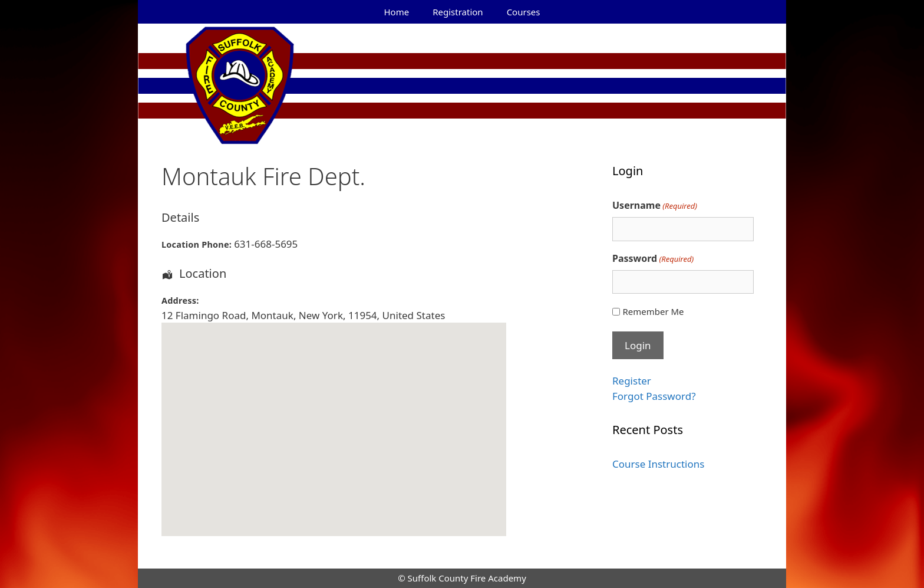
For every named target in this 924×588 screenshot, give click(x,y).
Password (653, 259)
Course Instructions (658, 464)
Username (655, 206)
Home (397, 12)
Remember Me (653, 311)
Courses (524, 12)
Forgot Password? (654, 396)
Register (632, 381)
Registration (458, 12)
